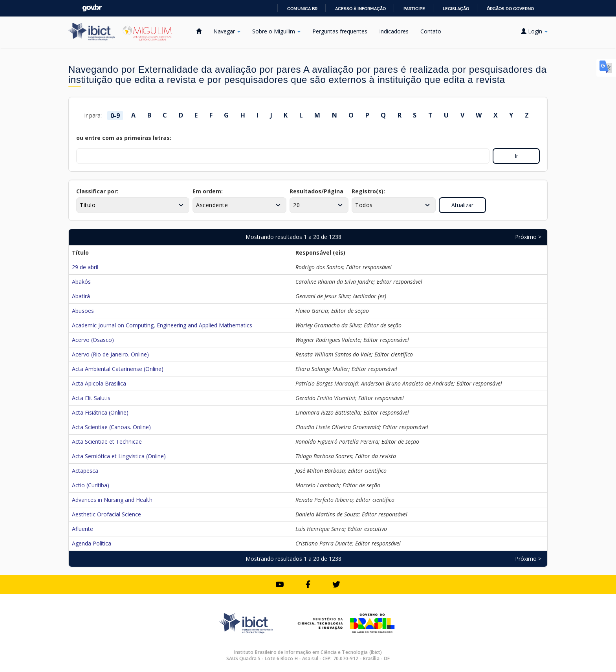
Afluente (82, 529)
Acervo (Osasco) (93, 340)
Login (534, 31)
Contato (431, 31)
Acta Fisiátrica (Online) (100, 412)
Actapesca (85, 471)
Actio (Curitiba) (91, 485)
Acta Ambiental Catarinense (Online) (118, 369)
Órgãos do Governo (510, 9)
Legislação (456, 9)
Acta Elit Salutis (91, 398)
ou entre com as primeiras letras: (124, 138)
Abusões (83, 311)
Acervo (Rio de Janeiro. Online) (110, 354)
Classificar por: (97, 191)
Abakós (81, 282)
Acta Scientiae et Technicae (107, 442)
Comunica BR (302, 9)
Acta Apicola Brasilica (99, 383)
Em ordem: (208, 191)
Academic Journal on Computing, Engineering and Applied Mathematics (162, 325)
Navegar (227, 31)
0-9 (115, 116)
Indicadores (394, 31)
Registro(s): (368, 191)
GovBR (92, 8)
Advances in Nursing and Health (112, 500)
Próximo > (528, 237)
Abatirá (81, 296)
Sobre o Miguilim (276, 31)
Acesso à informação (360, 9)
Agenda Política (92, 543)
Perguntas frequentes (340, 31)
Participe (414, 9)
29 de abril (85, 267)
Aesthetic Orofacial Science (106, 514)
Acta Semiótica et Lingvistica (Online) (119, 456)
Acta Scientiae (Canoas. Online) (111, 427)
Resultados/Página (316, 191)
